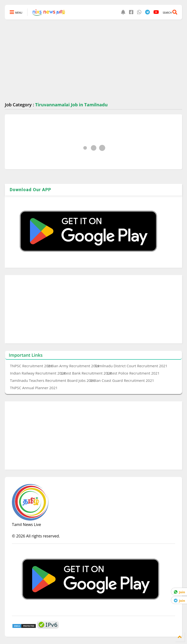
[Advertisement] (93, 61)
